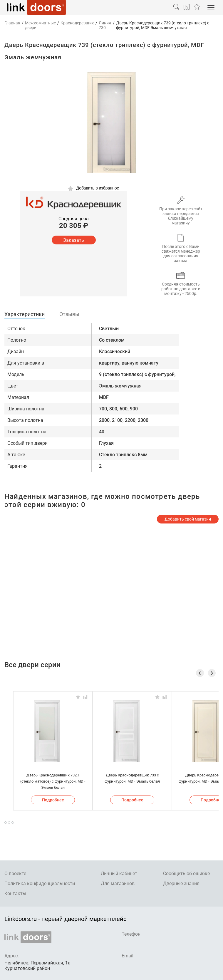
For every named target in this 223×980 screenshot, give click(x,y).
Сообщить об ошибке (186, 874)
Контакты (15, 893)
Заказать (74, 240)
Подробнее (53, 800)
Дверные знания (181, 883)
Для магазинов (118, 883)
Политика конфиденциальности (40, 883)
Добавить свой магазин (188, 519)
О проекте (15, 874)
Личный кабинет (119, 874)
